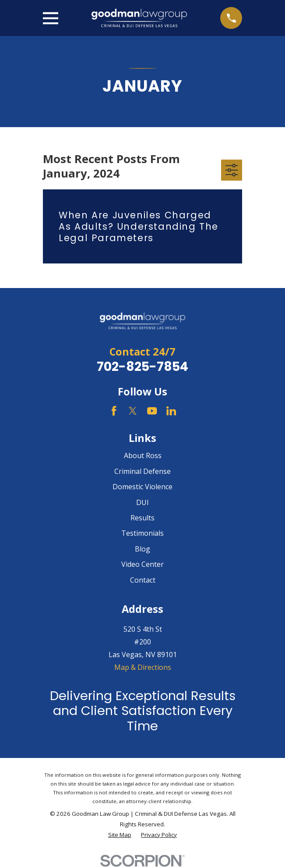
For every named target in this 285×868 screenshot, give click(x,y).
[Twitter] (133, 411)
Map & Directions (143, 667)
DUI (142, 502)
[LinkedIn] (171, 411)
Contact (143, 580)
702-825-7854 (142, 366)
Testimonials (142, 533)
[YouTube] (152, 411)
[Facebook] (114, 411)
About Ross (143, 455)
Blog (142, 549)
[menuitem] (120, 835)
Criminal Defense (142, 471)
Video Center (142, 564)
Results (142, 518)
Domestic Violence (142, 487)
